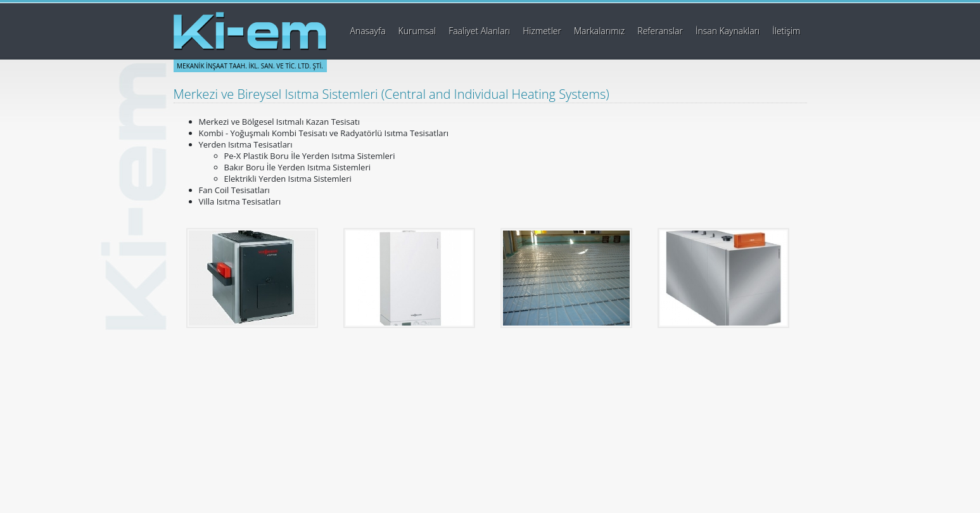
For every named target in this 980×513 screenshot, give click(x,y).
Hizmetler (542, 31)
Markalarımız (599, 31)
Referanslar (660, 31)
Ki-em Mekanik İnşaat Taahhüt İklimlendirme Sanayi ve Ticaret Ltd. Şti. (250, 31)
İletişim (786, 31)
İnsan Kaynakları (728, 31)
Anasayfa (367, 31)
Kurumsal (417, 31)
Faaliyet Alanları (479, 31)
